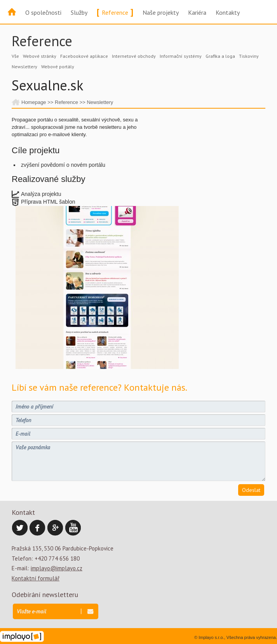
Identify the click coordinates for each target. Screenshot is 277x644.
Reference (115, 12)
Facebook (38, 528)
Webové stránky (40, 56)
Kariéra (197, 12)
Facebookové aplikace (84, 56)
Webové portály (58, 67)
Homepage (34, 102)
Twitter (20, 528)
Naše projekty (161, 12)
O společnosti (43, 12)
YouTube (73, 528)
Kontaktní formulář (36, 578)
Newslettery (24, 67)
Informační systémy (181, 56)
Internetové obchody (134, 56)
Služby (79, 12)
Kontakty (228, 12)
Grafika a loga (220, 56)
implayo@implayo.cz (57, 568)
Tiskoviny (249, 56)
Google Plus (56, 528)
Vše (15, 56)
